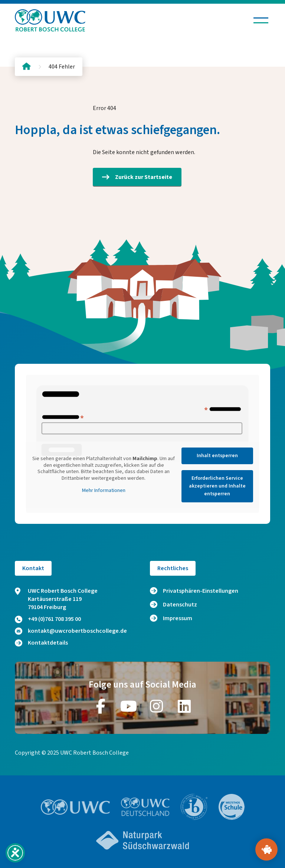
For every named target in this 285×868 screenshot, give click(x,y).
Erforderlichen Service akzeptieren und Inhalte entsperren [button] (217, 486)
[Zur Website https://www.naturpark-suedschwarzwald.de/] (142, 840)
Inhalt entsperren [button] (217, 456)
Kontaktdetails (41, 643)
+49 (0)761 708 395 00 (48, 619)
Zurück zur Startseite (137, 177)
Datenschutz (180, 605)
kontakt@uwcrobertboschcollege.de (71, 631)
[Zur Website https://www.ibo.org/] (194, 807)
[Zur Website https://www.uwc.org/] (76, 807)
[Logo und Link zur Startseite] (50, 20)
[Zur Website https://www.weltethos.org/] (232, 807)
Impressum (178, 618)
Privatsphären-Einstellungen (201, 591)
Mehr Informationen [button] (104, 491)
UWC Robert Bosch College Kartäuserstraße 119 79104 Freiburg (56, 599)
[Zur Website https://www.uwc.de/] (145, 807)
